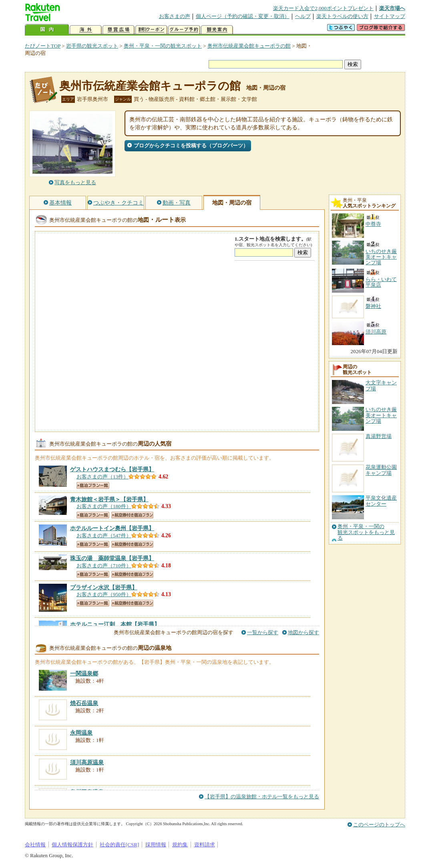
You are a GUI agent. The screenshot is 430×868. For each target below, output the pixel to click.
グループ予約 (184, 30)
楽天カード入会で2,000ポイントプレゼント (323, 8)
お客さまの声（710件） (104, 566)
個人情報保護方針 (72, 845)
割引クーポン (151, 30)
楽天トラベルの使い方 (342, 16)
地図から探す (303, 632)
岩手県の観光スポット (92, 46)
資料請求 (205, 845)
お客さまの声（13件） (102, 477)
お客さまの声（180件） (104, 506)
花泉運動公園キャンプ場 (381, 470)
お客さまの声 (175, 16)
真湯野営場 (379, 436)
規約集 (180, 845)
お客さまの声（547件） (104, 535)
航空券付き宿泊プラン (132, 515)
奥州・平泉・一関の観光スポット (163, 46)
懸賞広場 (119, 30)
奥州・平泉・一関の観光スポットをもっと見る (366, 532)
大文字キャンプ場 (381, 385)
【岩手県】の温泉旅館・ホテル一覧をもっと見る (262, 797)
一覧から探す (263, 632)
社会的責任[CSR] (120, 845)
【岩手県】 (112, 469)
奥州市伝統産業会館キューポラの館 (249, 46)
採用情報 (156, 845)
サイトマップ (390, 16)
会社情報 (35, 845)
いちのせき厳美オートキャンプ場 (381, 415)
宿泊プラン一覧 (93, 485)
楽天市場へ (392, 8)
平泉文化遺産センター (381, 501)
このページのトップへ (379, 825)
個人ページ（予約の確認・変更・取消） (243, 16)
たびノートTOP (43, 46)
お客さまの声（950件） (104, 594)
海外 (86, 30)
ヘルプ (303, 16)
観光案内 (217, 30)
